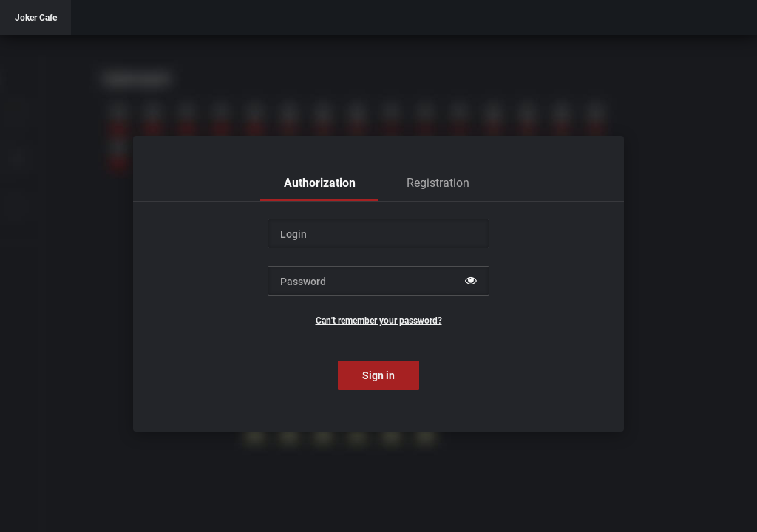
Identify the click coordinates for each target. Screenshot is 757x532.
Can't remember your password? (379, 321)
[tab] (319, 183)
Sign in (378, 375)
